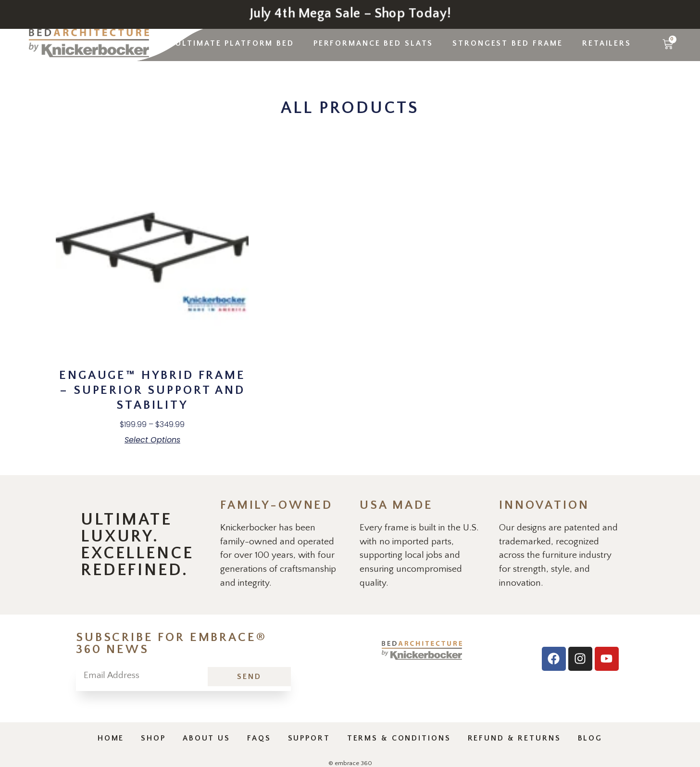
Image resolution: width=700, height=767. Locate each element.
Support (309, 738)
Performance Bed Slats (373, 43)
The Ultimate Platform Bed (224, 43)
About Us (206, 738)
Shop (153, 738)
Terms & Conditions (399, 738)
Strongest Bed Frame (508, 43)
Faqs (259, 738)
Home (111, 738)
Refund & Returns (514, 738)
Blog (590, 738)
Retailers (607, 43)
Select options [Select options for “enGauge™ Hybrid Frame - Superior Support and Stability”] (152, 440)
